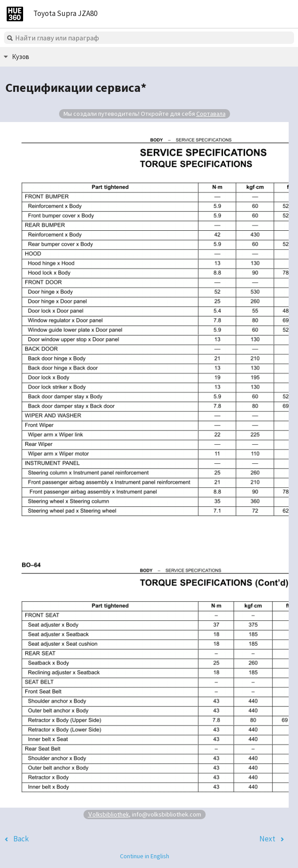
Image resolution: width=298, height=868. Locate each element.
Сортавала (211, 114)
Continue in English (145, 856)
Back (21, 839)
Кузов (21, 57)
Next (267, 839)
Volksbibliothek (108, 814)
